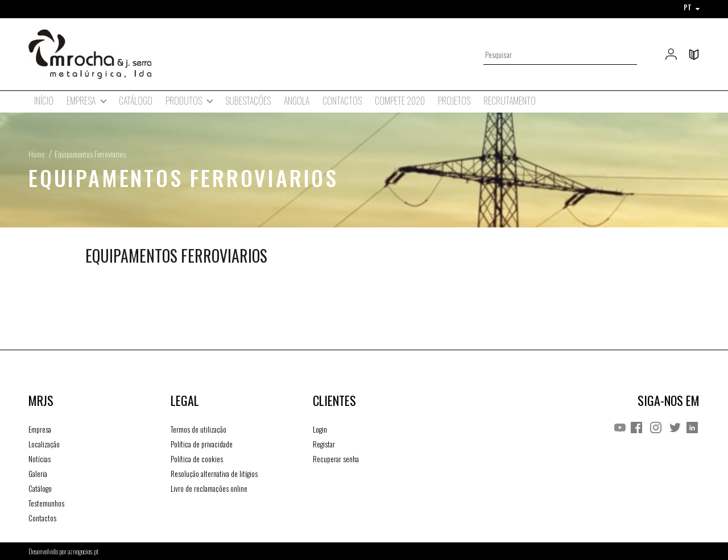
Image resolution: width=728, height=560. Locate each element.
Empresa (40, 429)
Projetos (454, 101)
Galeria (38, 474)
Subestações (248, 101)
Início (44, 101)
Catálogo (136, 101)
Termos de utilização (198, 429)
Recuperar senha (336, 459)
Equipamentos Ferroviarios (90, 154)
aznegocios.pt (83, 551)
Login (320, 429)
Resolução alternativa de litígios (214, 474)
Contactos (342, 101)
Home (36, 154)
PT (692, 7)
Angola (297, 101)
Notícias (40, 459)
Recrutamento (510, 101)
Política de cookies (197, 459)
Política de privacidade (202, 444)
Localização (44, 444)
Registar (324, 444)
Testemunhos (46, 503)
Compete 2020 (400, 101)
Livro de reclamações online (209, 488)
